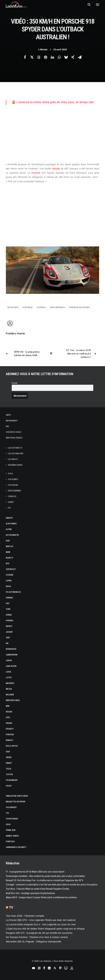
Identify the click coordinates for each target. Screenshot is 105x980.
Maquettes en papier (16, 802)
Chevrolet (11, 569)
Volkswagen (12, 780)
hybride (56, 168)
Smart (9, 763)
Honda (9, 615)
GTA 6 (10, 474)
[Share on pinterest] (45, 57)
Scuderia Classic (15, 465)
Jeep (8, 638)
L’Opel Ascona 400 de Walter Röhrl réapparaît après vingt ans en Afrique (45, 929)
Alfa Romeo (11, 524)
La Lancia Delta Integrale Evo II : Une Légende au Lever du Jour (41, 924)
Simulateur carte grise (17, 796)
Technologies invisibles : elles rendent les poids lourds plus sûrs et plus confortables (45, 876)
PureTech (10, 842)
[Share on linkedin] (52, 57)
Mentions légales (14, 438)
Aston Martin (12, 535)
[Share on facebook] (25, 57)
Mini (8, 706)
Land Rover (11, 666)
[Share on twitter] (32, 57)
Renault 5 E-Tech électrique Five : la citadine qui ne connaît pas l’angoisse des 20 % (45, 880)
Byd (8, 564)
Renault (10, 740)
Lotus (9, 678)
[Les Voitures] (16, 5)
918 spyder (13, 307)
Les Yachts (13, 459)
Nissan (9, 712)
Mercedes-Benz (13, 700)
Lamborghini (12, 655)
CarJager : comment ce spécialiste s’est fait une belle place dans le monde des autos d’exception (52, 885)
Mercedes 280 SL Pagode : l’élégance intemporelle (34, 941)
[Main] (53, 354)
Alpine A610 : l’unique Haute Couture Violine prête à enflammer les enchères (41, 897)
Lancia (9, 660)
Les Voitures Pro (16, 454)
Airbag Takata (12, 836)
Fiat (8, 603)
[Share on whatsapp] (59, 57)
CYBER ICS (12, 496)
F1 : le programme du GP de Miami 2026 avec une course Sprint (35, 872)
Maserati (10, 683)
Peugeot (10, 729)
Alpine (9, 529)
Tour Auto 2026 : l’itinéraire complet (25, 916)
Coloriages (11, 807)
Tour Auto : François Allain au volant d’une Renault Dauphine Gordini (37, 889)
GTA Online (13, 485)
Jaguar (9, 632)
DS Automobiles (13, 592)
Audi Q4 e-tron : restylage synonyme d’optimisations (30, 893)
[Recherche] (88, 5)
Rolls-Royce (12, 746)
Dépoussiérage (15, 491)
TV (11, 907)
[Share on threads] (39, 57)
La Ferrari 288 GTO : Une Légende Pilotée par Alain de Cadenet (41, 920)
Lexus (9, 672)
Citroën (10, 575)
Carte (8, 415)
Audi (8, 541)
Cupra (9, 581)
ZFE (7, 813)
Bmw (8, 552)
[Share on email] (80, 57)
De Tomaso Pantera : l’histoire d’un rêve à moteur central (37, 937)
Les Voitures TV (15, 448)
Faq (7, 426)
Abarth (9, 518)
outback (41, 307)
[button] (97, 5)
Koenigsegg (11, 649)
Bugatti (9, 558)
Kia (7, 643)
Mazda (9, 689)
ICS (9, 508)
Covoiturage (12, 819)
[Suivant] (80, 354)
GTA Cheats (13, 479)
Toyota (9, 774)
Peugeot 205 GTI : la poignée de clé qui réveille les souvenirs (39, 933)
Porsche (36, 173)
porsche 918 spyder (80, 307)
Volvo (9, 786)
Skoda (9, 757)
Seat (8, 752)
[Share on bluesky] (66, 57)
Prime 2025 (11, 830)
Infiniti (9, 626)
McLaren (10, 695)
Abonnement (12, 421)
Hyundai (9, 621)
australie (28, 307)
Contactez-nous (13, 432)
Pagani (9, 723)
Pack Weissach (58, 307)
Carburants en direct (16, 847)
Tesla (9, 769)
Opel (8, 717)
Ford (8, 609)
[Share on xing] (73, 57)
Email (15, 383)
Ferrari (9, 598)
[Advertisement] (52, 134)
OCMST (11, 502)
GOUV (8, 824)
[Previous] (25, 354)
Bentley (10, 546)
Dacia (8, 586)
